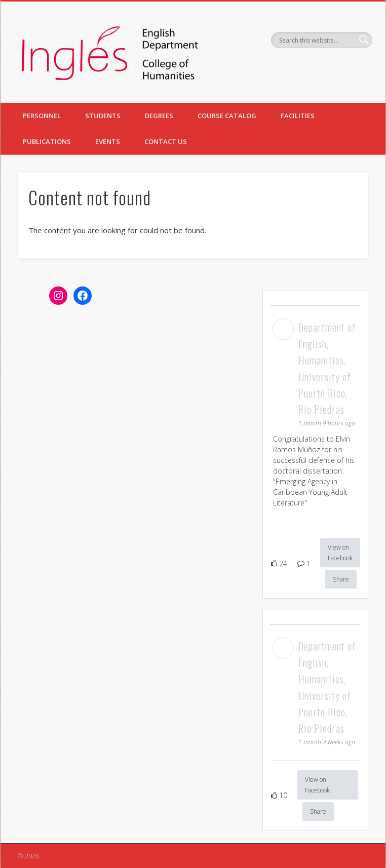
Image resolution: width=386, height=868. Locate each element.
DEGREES (159, 116)
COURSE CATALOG (227, 116)
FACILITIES (298, 116)
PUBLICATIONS (47, 141)
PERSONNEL (42, 116)
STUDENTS (103, 116)
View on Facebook (340, 553)
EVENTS (108, 141)
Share (341, 579)
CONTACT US (166, 141)
